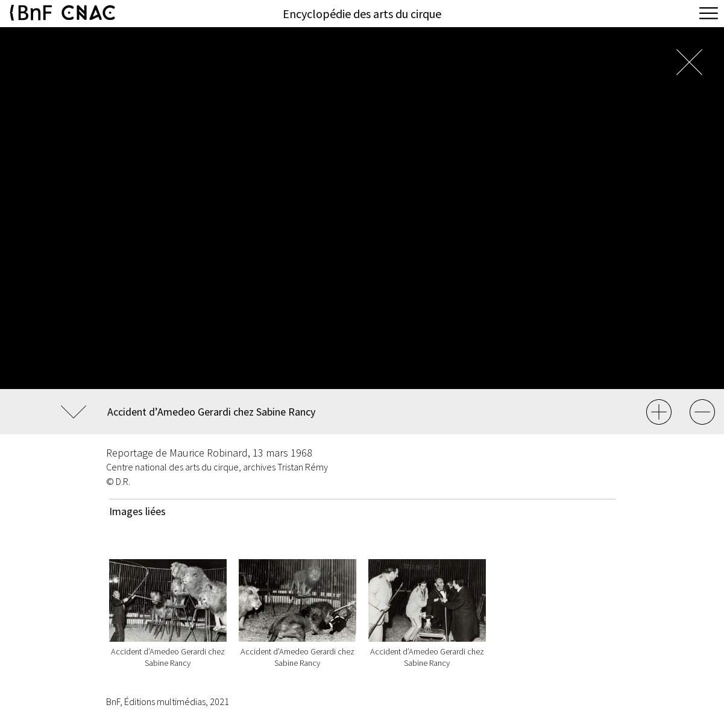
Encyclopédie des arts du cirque (362, 14)
